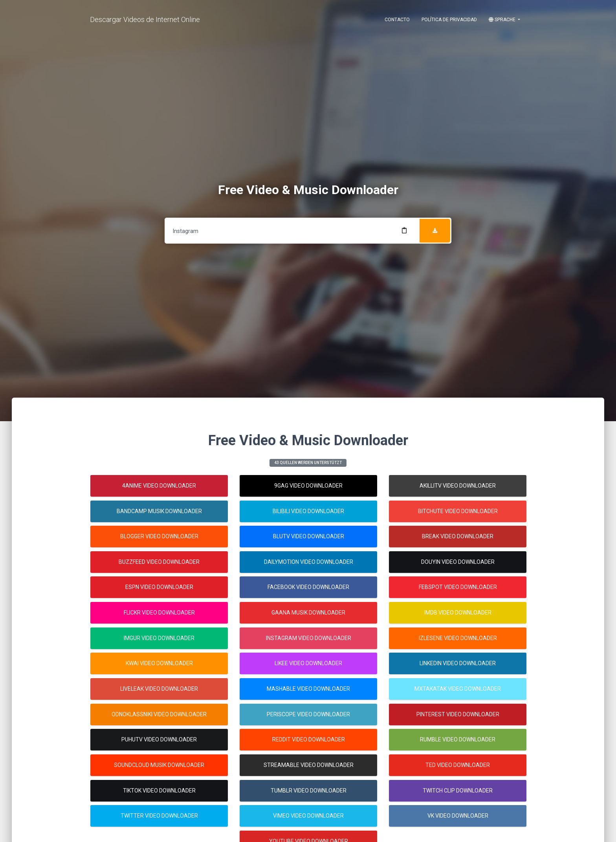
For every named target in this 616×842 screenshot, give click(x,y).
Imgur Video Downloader (159, 638)
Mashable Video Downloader (308, 689)
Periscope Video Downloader (308, 714)
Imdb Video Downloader (458, 613)
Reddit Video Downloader (309, 739)
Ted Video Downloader (458, 765)
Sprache (503, 20)
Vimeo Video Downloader (308, 816)
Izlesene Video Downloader (458, 638)
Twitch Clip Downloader (458, 791)
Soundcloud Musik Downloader (159, 765)
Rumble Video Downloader (458, 739)
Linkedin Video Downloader (458, 663)
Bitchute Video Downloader (458, 511)
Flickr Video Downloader (159, 613)
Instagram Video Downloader (309, 638)
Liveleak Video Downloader (159, 689)
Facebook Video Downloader (308, 587)
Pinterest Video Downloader (458, 714)
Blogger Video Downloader (159, 536)
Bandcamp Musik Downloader (159, 511)
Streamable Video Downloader (309, 765)
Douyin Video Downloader (458, 562)
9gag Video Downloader (308, 486)
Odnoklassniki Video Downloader (159, 714)
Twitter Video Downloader (159, 816)
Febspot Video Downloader (458, 587)
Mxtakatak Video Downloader (458, 689)
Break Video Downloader (458, 536)
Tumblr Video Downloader (309, 791)
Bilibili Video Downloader (308, 511)
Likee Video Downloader (308, 663)
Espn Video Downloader (159, 587)
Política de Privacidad (449, 20)
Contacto (397, 20)
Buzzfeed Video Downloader (159, 562)
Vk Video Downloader (458, 816)
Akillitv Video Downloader (458, 486)
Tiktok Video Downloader (159, 791)
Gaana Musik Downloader (308, 613)
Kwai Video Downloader (159, 663)
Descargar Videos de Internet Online (145, 19)
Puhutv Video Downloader (159, 739)
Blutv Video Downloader (309, 536)
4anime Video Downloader (159, 486)
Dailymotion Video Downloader (309, 562)
